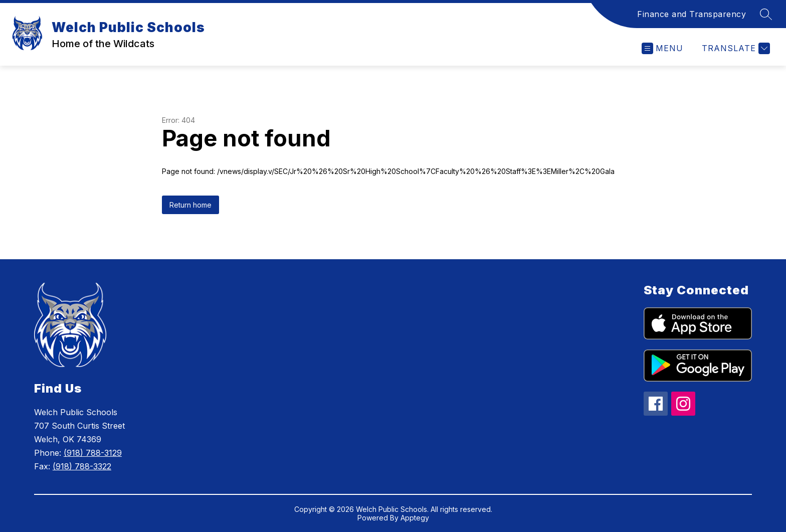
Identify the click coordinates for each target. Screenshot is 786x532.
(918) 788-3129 (93, 453)
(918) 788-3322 (82, 466)
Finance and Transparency (692, 14)
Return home (190, 205)
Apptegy (415, 518)
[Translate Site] (735, 48)
